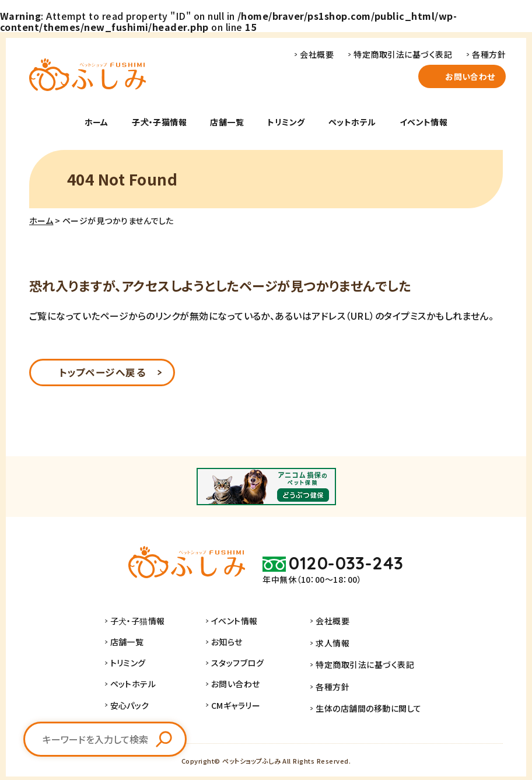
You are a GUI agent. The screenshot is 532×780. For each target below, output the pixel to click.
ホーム (97, 122)
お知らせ (233, 644)
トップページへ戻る (102, 373)
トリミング (286, 122)
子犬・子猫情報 (159, 122)
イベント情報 (424, 122)
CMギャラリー (242, 707)
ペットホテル (352, 122)
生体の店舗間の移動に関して (368, 707)
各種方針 (489, 54)
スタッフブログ (243, 665)
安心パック (135, 707)
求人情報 (332, 644)
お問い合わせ (470, 76)
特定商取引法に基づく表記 (403, 54)
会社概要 (317, 54)
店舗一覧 (227, 122)
